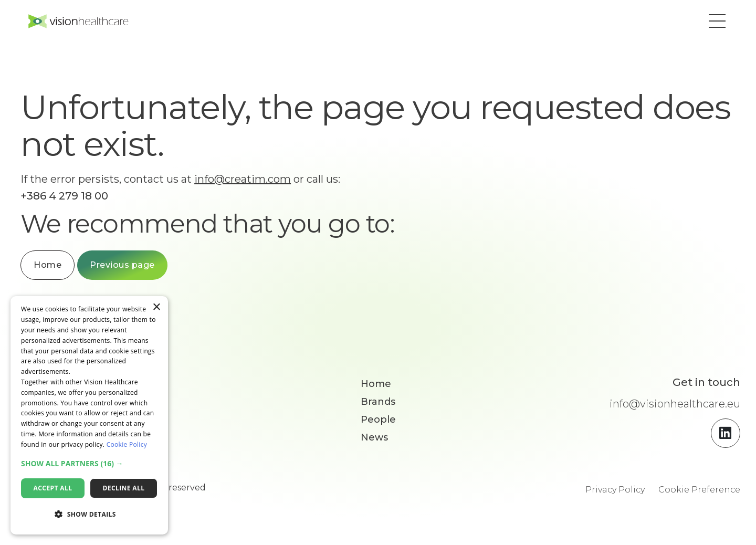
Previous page (135, 268)
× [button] (156, 307)
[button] (712, 23)
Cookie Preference (699, 492)
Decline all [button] (124, 488)
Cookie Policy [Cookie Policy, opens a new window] (127, 444)
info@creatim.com (256, 182)
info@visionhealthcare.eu (675, 406)
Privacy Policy (615, 492)
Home (61, 268)
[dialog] (89, 415)
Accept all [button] (53, 488)
